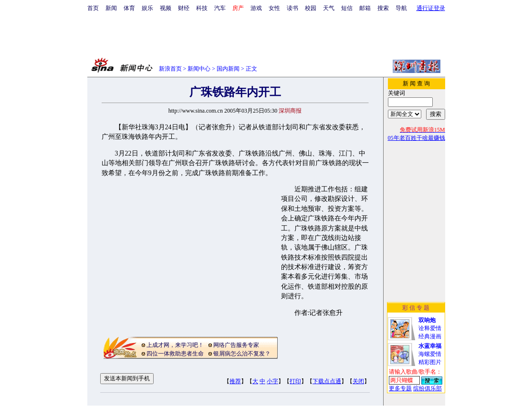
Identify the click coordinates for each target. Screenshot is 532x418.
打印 (295, 381)
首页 (93, 8)
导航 (401, 8)
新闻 (111, 8)
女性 (274, 8)
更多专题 (400, 388)
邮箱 (365, 8)
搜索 (383, 8)
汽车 (220, 8)
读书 (292, 8)
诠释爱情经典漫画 (430, 328)
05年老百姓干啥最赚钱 (417, 138)
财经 (184, 8)
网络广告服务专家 (236, 345)
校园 (311, 8)
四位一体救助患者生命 (175, 354)
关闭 (358, 381)
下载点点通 (327, 381)
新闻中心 (199, 69)
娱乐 (147, 8)
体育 (129, 8)
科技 (202, 8)
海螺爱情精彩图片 (430, 354)
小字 (272, 381)
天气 (329, 8)
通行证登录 (431, 8)
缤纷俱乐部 (428, 388)
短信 (347, 8)
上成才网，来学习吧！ (175, 345)
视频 (166, 8)
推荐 (235, 381)
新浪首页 (170, 69)
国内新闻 (228, 69)
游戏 (256, 8)
